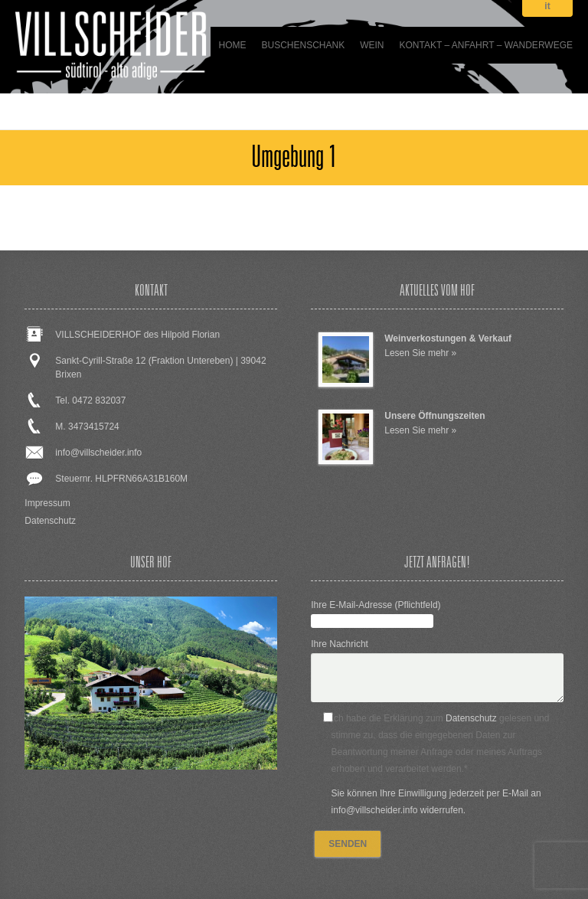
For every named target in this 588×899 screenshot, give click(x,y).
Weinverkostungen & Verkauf (448, 338)
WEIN (372, 45)
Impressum (47, 503)
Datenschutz (50, 521)
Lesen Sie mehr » (420, 353)
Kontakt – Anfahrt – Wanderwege (487, 45)
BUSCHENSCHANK (303, 45)
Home (232, 45)
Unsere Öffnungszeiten (434, 416)
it (547, 7)
